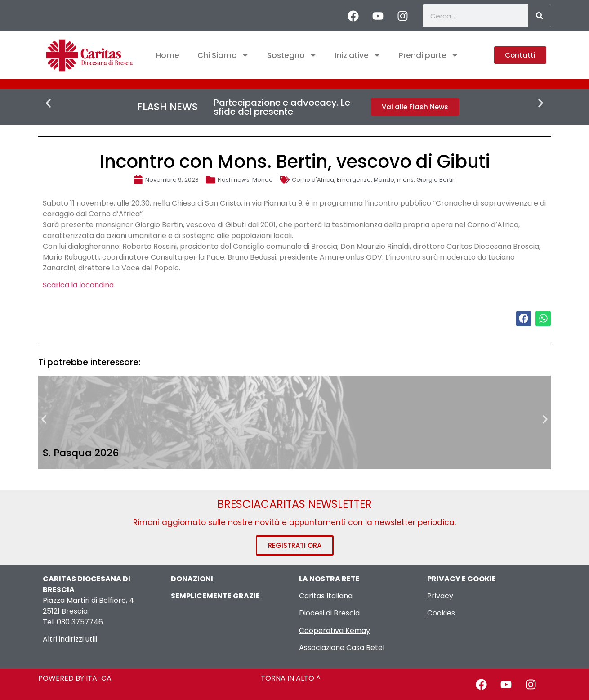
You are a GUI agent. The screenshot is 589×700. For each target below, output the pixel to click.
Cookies (441, 613)
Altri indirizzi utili (70, 639)
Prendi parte (429, 55)
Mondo (263, 180)
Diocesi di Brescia (329, 613)
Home (168, 55)
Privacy (440, 596)
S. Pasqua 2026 (81, 453)
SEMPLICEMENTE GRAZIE (215, 596)
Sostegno (292, 55)
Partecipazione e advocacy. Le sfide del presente (282, 107)
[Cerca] (540, 16)
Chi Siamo (223, 55)
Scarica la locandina (78, 285)
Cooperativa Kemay (335, 630)
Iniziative (358, 55)
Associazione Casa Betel (342, 648)
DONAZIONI (192, 579)
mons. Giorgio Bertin (426, 180)
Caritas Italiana (326, 596)
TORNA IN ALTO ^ (291, 678)
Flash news (234, 180)
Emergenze (354, 180)
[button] (48, 103)
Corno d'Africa (313, 180)
